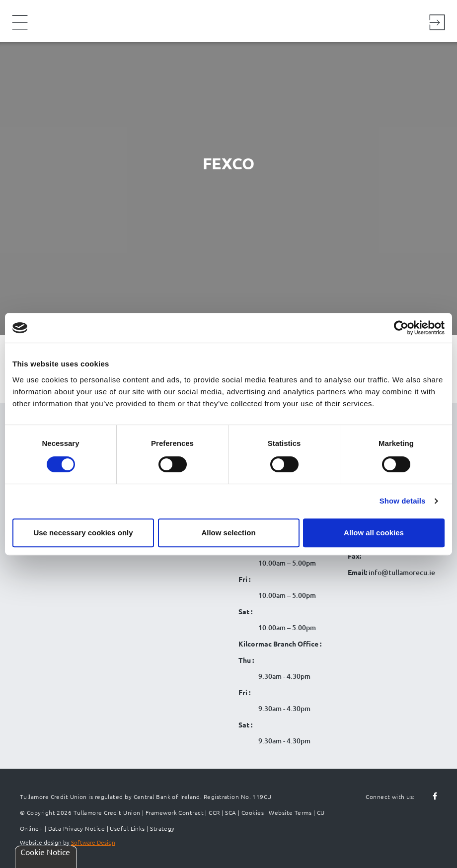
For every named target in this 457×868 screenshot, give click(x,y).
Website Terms (290, 812)
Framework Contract (175, 812)
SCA (230, 812)
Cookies (253, 812)
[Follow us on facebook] (429, 796)
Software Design (93, 842)
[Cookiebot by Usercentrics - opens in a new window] (401, 328)
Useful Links (127, 828)
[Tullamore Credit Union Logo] (224, 20)
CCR (214, 812)
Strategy (162, 828)
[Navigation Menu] (20, 29)
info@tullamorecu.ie (401, 572)
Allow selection (228, 533)
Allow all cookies (374, 533)
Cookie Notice (45, 852)
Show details (403, 501)
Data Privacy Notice (77, 828)
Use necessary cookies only (83, 533)
